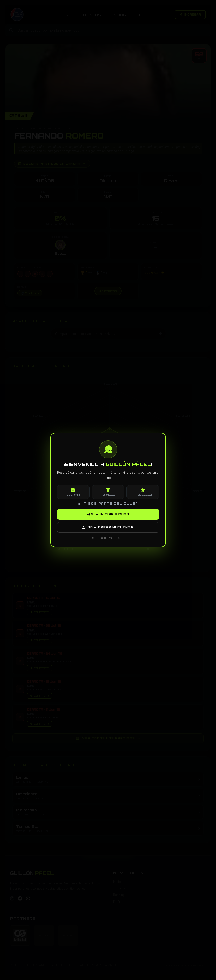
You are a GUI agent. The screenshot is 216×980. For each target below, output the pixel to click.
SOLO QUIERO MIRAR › (108, 538)
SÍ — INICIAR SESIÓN (108, 514)
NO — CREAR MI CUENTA (108, 527)
